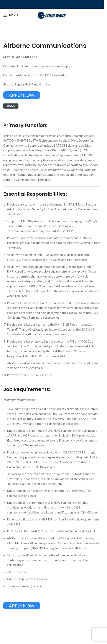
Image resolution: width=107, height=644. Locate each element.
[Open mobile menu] (11, 15)
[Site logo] (52, 15)
